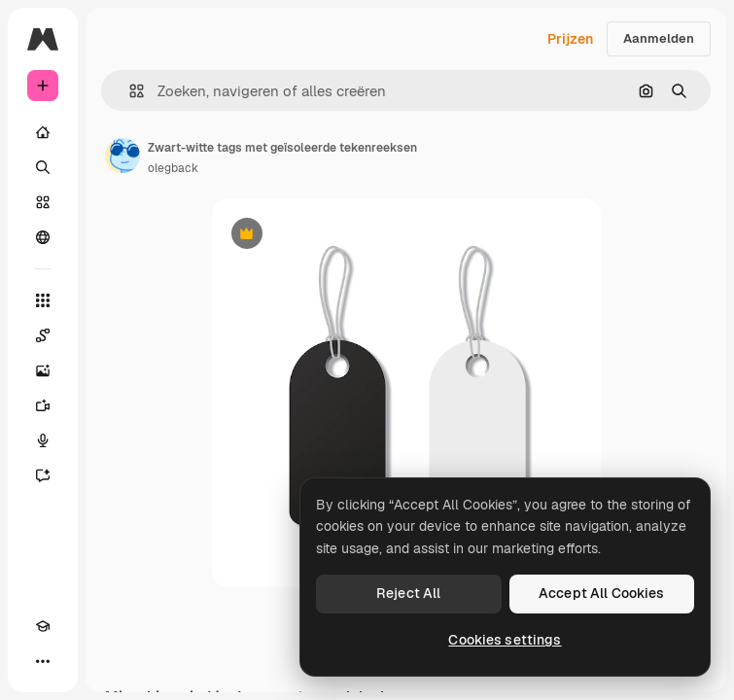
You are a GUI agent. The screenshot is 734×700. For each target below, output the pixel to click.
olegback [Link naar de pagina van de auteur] (173, 168)
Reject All (408, 593)
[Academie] (43, 626)
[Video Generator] (43, 405)
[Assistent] (43, 475)
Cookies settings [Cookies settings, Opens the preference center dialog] (505, 640)
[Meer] (43, 661)
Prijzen (570, 39)
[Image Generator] (43, 370)
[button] (129, 91)
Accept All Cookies (602, 593)
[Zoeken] (43, 167)
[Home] (43, 132)
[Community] (43, 237)
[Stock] (43, 202)
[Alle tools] (43, 300)
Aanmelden (659, 38)
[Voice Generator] (43, 440)
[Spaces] (43, 335)
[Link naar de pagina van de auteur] (122, 156)
